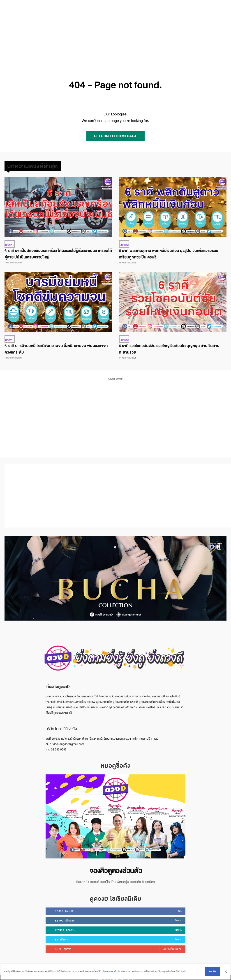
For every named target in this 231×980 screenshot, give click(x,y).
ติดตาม (178, 917)
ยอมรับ (213, 972)
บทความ (9, 245)
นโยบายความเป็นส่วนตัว (112, 972)
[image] (115, 815)
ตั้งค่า (183, 972)
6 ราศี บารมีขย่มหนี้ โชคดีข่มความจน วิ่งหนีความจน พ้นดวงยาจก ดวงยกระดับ (56, 348)
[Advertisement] (115, 34)
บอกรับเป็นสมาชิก (172, 946)
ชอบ (180, 908)
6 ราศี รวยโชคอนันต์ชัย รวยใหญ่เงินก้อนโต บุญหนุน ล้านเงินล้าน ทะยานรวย (169, 348)
